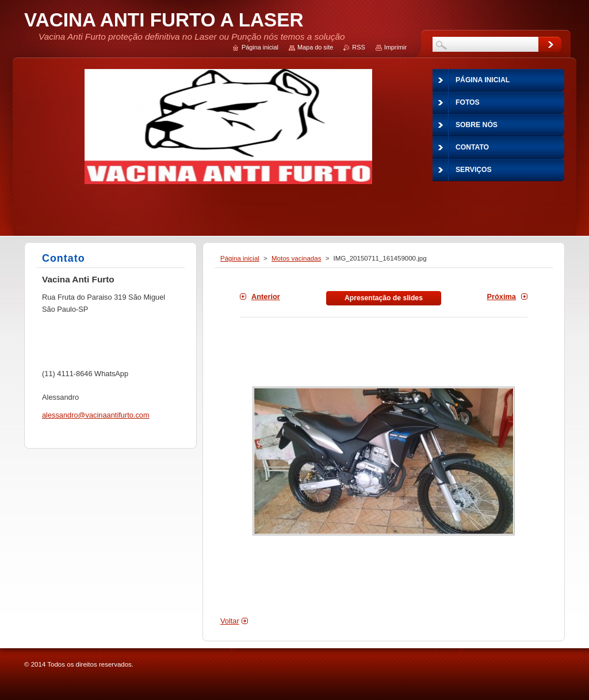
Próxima (501, 297)
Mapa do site (315, 47)
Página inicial (240, 258)
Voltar (230, 621)
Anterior (266, 297)
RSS (358, 47)
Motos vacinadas (296, 258)
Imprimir (395, 47)
